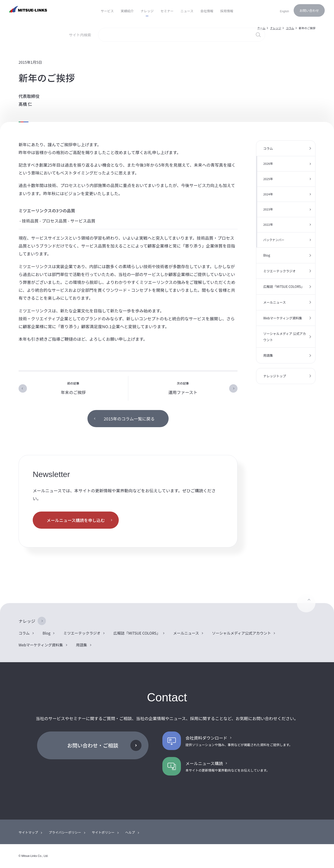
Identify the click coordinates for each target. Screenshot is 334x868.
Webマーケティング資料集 (283, 318)
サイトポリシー (103, 832)
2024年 (268, 194)
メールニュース (275, 302)
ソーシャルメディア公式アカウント (242, 633)
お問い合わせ (309, 10)
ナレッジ (27, 621)
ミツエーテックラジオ (279, 271)
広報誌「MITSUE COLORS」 (284, 286)
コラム (268, 148)
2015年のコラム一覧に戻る (129, 419)
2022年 (268, 224)
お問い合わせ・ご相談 (93, 745)
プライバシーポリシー (65, 832)
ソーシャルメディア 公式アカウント (285, 337)
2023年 (268, 209)
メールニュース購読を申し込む (76, 520)
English (284, 11)
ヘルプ (130, 832)
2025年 (268, 179)
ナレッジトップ (275, 376)
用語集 (268, 355)
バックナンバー (274, 240)
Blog (267, 255)
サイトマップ (28, 832)
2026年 (268, 164)
